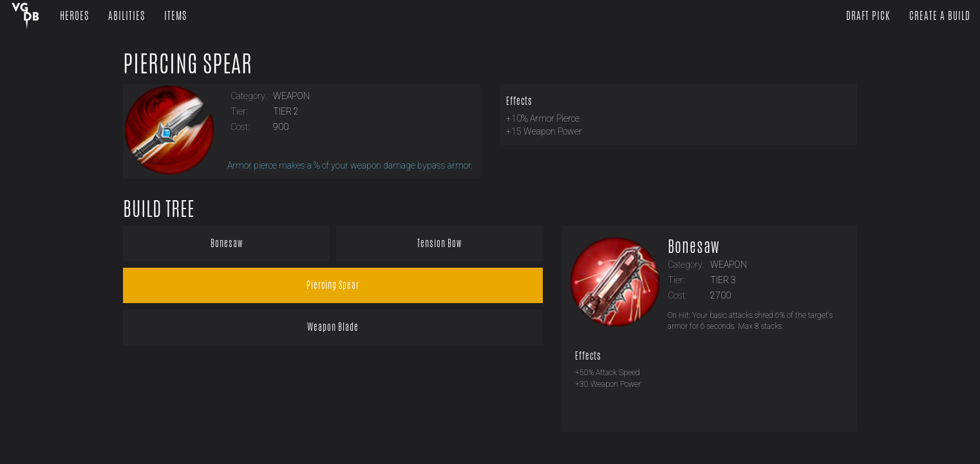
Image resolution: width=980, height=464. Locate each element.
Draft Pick (868, 16)
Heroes (74, 16)
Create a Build (940, 16)
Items (175, 16)
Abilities (127, 16)
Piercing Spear (188, 64)
